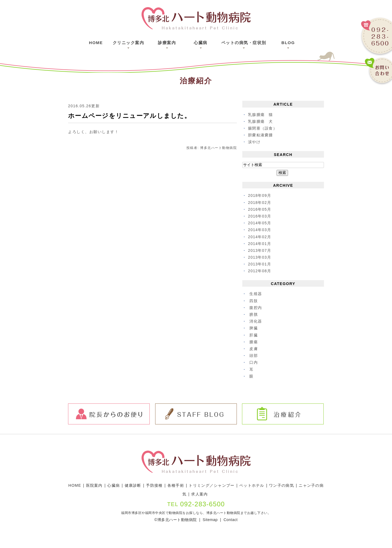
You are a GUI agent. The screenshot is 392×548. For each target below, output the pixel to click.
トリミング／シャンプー (214, 485)
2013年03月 (260, 257)
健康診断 (134, 485)
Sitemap (210, 520)
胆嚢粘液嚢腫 (261, 135)
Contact (230, 520)
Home (96, 43)
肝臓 (254, 335)
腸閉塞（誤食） (263, 128)
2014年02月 (260, 237)
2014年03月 (260, 230)
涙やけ (254, 142)
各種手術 (177, 485)
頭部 (254, 356)
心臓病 (201, 43)
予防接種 (156, 485)
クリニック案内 (128, 43)
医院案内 (95, 485)
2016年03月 (260, 216)
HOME (75, 485)
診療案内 (167, 43)
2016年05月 (260, 209)
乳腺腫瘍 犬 (261, 121)
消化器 (256, 321)
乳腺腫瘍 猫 (261, 115)
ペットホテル (255, 485)
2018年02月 (260, 203)
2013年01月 (260, 264)
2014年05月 (260, 223)
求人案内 (202, 494)
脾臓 (254, 328)
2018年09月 (260, 195)
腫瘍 (254, 342)
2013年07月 (260, 250)
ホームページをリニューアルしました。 (132, 116)
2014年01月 (260, 244)
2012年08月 (260, 271)
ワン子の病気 (285, 485)
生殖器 (256, 294)
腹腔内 (256, 308)
